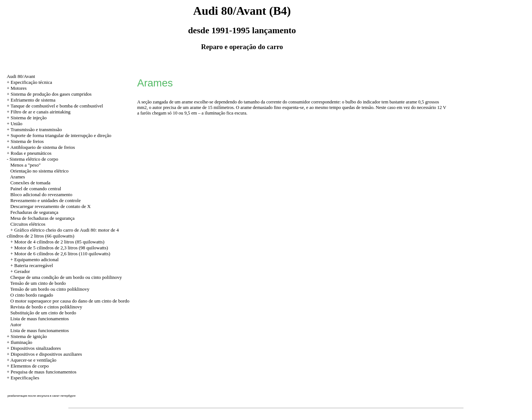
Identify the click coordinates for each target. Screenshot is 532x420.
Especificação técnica (31, 82)
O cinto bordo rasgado (32, 295)
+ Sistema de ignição (27, 336)
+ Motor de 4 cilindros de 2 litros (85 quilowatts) (57, 242)
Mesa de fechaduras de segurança (42, 218)
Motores (19, 88)
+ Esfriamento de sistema (31, 100)
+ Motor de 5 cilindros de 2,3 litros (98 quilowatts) (59, 248)
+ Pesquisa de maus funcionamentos (42, 372)
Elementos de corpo (30, 366)
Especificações (25, 378)
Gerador (22, 271)
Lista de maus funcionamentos (40, 319)
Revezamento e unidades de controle (46, 200)
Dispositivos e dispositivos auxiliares (46, 354)
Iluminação (21, 342)
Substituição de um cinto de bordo (43, 313)
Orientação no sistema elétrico (40, 171)
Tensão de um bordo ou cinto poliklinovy (50, 289)
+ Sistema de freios (25, 141)
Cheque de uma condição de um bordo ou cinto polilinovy (66, 277)
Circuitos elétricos (28, 224)
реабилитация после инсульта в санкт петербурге (41, 396)
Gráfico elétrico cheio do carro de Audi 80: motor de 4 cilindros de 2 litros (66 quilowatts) (63, 233)
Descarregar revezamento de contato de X (51, 206)
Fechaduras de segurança (34, 212)
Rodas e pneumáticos (31, 153)
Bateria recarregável (33, 265)
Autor (16, 325)
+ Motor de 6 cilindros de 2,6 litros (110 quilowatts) (60, 254)
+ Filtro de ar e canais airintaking (39, 112)
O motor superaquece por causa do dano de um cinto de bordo (70, 301)
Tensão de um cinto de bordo (38, 283)
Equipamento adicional (36, 259)
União (17, 124)
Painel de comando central (36, 189)
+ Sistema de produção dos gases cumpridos (49, 94)
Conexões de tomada (30, 183)
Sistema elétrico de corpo (34, 159)
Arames (17, 177)
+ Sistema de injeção (27, 118)
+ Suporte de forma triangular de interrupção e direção (59, 135)
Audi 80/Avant (21, 76)
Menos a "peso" (25, 165)
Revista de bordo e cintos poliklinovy (46, 307)
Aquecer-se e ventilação (33, 360)
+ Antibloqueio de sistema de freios (41, 147)
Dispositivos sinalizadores (36, 348)
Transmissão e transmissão (36, 129)
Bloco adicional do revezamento (41, 194)
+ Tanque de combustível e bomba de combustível (55, 106)
